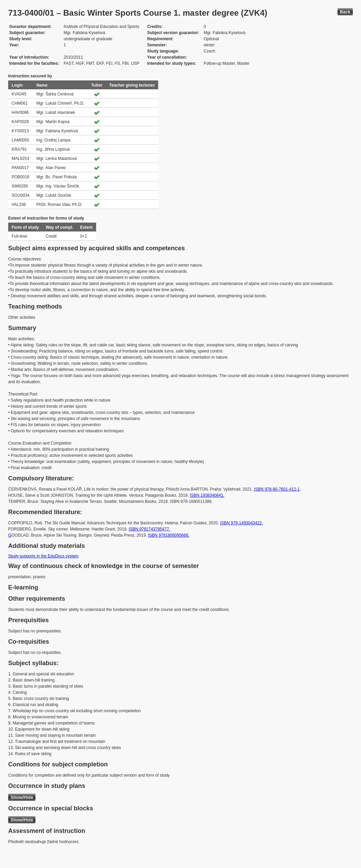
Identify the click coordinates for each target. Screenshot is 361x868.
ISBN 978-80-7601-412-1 (277, 489)
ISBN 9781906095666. (169, 535)
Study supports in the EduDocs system (43, 556)
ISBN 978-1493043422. (242, 523)
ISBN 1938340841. (207, 495)
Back (345, 12)
